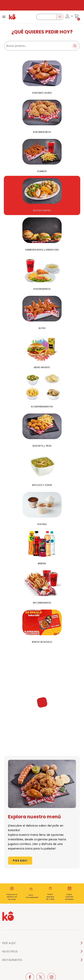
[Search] (60, 17)
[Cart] (77, 17)
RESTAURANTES (12, 960)
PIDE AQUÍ (9, 943)
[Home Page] (12, 17)
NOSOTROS (10, 951)
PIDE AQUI (20, 861)
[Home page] (8, 917)
